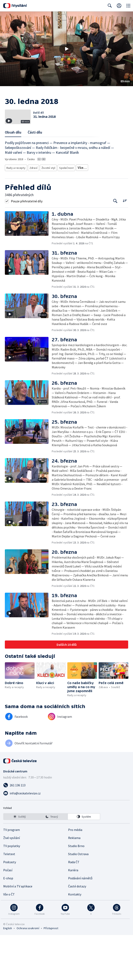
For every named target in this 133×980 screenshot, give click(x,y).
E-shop (8, 923)
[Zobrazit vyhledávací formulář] (110, 6)
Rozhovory (44, 213)
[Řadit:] (125, 246)
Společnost (65, 207)
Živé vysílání (12, 883)
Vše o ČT (9, 939)
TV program (12, 875)
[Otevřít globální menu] (128, 6)
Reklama (74, 883)
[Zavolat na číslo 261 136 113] (66, 830)
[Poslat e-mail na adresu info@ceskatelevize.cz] (66, 838)
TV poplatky (12, 891)
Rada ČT (74, 907)
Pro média (75, 875)
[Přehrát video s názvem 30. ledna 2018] (66, 49)
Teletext (9, 899)
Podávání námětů (80, 923)
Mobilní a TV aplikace (18, 931)
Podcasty (10, 907)
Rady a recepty (15, 207)
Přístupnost (51, 973)
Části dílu (35, 173)
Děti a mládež (84, 207)
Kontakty (75, 939)
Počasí (8, 915)
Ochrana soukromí (28, 973)
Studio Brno (76, 891)
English (8, 973)
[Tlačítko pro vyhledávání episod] (115, 246)
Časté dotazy (77, 931)
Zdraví (32, 207)
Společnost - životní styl (20, 213)
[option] (20, 862)
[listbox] (52, 862)
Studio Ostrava (78, 899)
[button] (66, 49)
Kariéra (73, 915)
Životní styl (47, 207)
